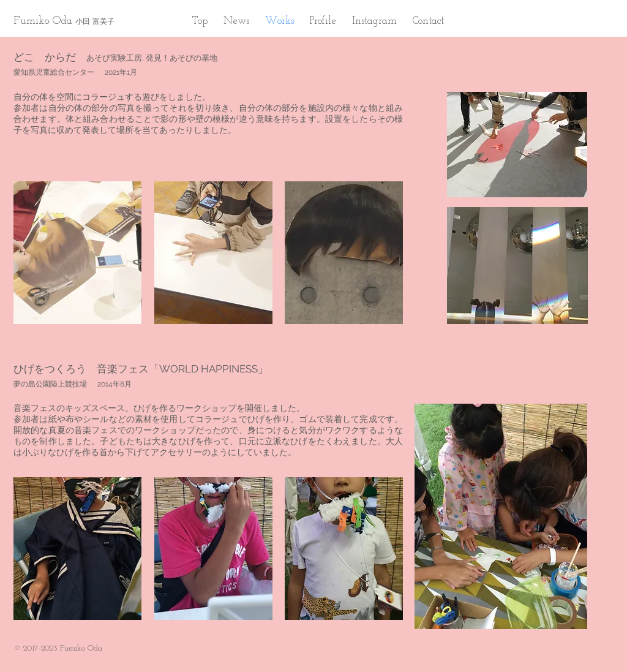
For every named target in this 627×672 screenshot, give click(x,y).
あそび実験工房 (114, 58)
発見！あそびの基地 (182, 58)
